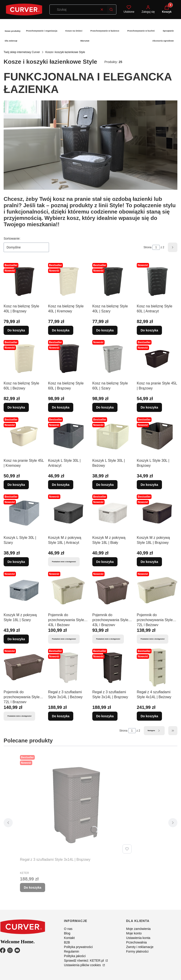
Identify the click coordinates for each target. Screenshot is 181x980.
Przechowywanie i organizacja (42, 31)
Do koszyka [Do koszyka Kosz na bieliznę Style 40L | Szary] (105, 330)
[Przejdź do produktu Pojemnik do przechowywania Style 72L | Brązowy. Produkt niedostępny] (24, 667)
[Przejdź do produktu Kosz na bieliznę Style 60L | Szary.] (113, 359)
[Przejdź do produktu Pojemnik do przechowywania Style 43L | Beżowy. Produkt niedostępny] (68, 590)
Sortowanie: (12, 238)
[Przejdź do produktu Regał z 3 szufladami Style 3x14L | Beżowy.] (68, 667)
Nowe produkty (13, 31)
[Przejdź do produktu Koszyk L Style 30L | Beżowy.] (113, 436)
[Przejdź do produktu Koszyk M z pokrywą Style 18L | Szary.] (24, 590)
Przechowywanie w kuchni (141, 31)
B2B (67, 942)
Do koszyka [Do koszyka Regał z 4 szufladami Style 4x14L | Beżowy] (149, 716)
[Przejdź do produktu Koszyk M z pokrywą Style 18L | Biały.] (113, 513)
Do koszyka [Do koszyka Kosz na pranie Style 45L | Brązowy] (149, 407)
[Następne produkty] (154, 731)
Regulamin (72, 951)
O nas (68, 929)
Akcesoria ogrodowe (163, 41)
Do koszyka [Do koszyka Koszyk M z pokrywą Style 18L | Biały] (105, 562)
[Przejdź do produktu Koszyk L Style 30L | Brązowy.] (157, 436)
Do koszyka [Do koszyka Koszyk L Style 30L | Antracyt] (61, 484)
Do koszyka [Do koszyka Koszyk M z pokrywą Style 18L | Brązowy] (149, 562)
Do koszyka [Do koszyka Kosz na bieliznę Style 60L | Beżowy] (16, 407)
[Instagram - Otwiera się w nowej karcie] (10, 950)
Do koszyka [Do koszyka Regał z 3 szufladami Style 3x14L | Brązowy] (105, 716)
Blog (67, 933)
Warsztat (85, 41)
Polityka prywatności (78, 947)
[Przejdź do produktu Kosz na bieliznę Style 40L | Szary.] (113, 282)
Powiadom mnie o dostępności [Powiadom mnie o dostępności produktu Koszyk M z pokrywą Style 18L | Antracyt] (64, 562)
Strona (148, 247)
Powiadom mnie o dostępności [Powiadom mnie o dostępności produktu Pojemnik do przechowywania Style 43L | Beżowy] (64, 639)
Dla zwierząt (11, 41)
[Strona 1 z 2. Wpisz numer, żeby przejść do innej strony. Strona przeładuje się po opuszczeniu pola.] (156, 247)
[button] (111, 10)
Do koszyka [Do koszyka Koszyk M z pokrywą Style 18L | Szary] (16, 639)
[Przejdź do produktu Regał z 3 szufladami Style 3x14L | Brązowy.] (113, 667)
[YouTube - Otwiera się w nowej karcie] (17, 950)
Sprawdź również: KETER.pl (84, 961)
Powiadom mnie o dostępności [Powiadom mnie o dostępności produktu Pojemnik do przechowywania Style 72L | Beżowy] (153, 639)
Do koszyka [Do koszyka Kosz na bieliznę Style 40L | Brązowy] (16, 330)
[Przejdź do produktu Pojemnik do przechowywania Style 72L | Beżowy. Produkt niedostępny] (157, 590)
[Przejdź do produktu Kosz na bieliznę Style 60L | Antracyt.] (157, 282)
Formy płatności (137, 951)
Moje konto (134, 933)
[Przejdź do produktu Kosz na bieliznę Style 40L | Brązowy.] (24, 282)
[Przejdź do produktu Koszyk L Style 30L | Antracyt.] (68, 436)
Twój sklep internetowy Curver (22, 52)
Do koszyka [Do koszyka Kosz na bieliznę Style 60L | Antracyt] (149, 330)
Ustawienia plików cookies (83, 965)
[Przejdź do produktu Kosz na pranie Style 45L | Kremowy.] (24, 436)
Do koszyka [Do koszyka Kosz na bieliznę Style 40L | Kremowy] (61, 330)
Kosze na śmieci (74, 31)
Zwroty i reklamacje (140, 947)
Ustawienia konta (138, 938)
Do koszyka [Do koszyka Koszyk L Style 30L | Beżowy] (105, 484)
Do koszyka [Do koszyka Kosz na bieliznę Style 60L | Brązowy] (61, 407)
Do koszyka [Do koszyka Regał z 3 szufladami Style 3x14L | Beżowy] (61, 716)
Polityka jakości (75, 956)
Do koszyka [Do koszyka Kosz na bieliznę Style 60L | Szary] (105, 407)
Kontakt (69, 938)
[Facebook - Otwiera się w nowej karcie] (3, 950)
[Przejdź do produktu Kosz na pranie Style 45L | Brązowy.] (157, 359)
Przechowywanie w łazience (105, 31)
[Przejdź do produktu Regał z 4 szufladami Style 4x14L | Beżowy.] (157, 667)
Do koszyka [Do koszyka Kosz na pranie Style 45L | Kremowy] (16, 484)
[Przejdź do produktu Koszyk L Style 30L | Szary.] (24, 513)
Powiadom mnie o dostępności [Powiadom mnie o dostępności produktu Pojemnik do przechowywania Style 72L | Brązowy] (19, 716)
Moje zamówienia (138, 929)
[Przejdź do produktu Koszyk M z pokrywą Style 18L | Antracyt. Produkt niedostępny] (68, 513)
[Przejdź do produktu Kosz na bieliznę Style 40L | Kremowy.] (68, 282)
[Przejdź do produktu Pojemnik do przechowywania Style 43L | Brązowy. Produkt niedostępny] (113, 590)
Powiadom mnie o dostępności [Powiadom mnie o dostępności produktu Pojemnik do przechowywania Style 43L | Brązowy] (108, 639)
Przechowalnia (136, 942)
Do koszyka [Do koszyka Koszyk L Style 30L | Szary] (16, 562)
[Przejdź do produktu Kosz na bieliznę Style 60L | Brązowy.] (68, 359)
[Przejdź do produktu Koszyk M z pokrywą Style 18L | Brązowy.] (157, 513)
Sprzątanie (168, 31)
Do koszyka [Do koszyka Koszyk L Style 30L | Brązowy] (149, 484)
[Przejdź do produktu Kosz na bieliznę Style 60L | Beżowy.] (24, 359)
